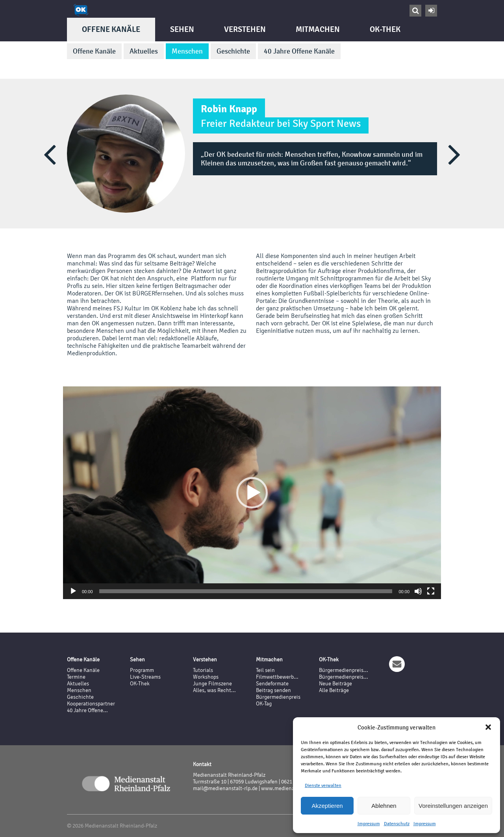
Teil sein (265, 670)
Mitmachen (318, 29)
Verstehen (245, 29)
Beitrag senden (273, 690)
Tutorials (203, 670)
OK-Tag (264, 704)
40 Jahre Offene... (87, 710)
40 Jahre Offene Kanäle (299, 51)
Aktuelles (144, 51)
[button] (488, 727)
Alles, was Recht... (214, 690)
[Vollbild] (431, 591)
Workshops (206, 677)
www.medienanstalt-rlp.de (292, 788)
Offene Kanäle (111, 29)
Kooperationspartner (91, 704)
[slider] (246, 591)
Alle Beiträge (334, 690)
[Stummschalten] (418, 591)
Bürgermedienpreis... (344, 670)
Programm (142, 670)
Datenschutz (397, 824)
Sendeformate (272, 684)
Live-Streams (145, 677)
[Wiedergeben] (73, 591)
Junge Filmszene (212, 684)
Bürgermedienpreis (278, 697)
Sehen (182, 29)
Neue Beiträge (335, 684)
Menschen (187, 51)
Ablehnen (384, 806)
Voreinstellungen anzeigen (453, 806)
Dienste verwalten (323, 785)
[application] (252, 493)
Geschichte (233, 51)
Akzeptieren (327, 806)
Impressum (369, 824)
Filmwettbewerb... (277, 677)
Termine (76, 677)
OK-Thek (385, 29)
